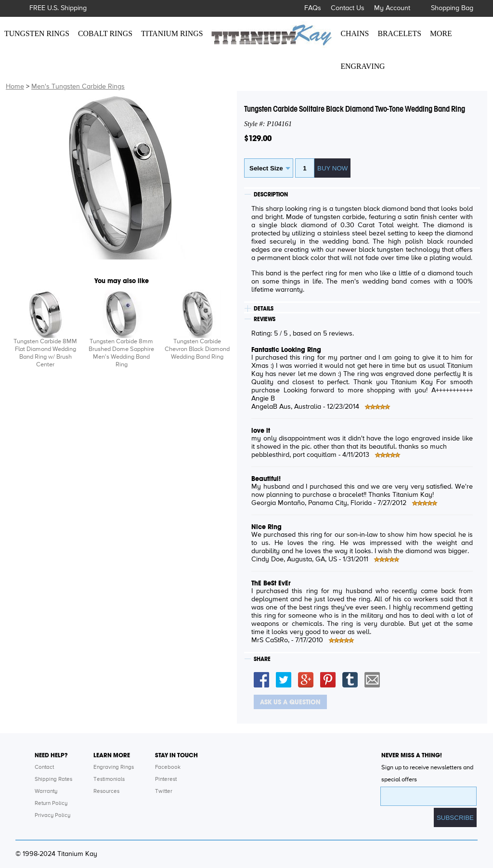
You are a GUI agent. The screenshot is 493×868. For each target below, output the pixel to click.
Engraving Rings (114, 767)
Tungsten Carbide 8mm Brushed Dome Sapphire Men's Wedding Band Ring (121, 353)
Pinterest (166, 779)
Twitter (164, 791)
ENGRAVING (363, 66)
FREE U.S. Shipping (58, 8)
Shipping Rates (53, 779)
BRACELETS (399, 33)
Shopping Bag (452, 8)
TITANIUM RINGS (172, 33)
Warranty (46, 791)
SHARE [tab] (262, 659)
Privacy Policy (52, 816)
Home (15, 87)
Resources (106, 791)
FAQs (313, 8)
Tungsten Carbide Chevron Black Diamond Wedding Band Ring (197, 349)
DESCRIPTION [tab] (271, 194)
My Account (392, 8)
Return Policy (51, 803)
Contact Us (348, 8)
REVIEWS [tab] (265, 319)
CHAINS (355, 33)
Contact (44, 767)
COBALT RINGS (105, 33)
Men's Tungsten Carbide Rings (78, 87)
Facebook (168, 767)
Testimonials (109, 779)
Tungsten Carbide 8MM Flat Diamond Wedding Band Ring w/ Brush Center (45, 353)
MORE (441, 33)
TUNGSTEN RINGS (37, 33)
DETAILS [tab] (264, 309)
